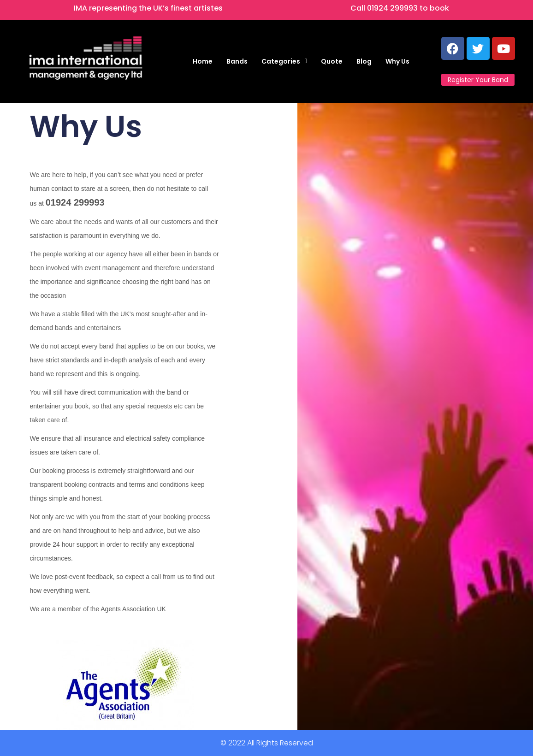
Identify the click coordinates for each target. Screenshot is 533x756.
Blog (364, 61)
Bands (237, 61)
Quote (332, 61)
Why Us (397, 61)
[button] (284, 61)
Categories (284, 61)
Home (203, 61)
